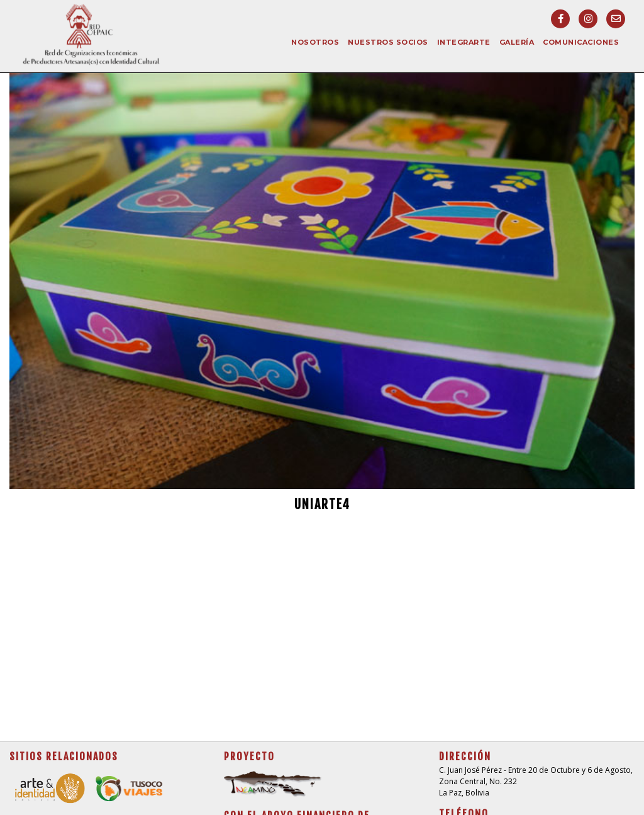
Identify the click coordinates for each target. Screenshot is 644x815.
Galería (517, 42)
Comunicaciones (581, 42)
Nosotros (315, 42)
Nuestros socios (388, 42)
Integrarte (464, 42)
